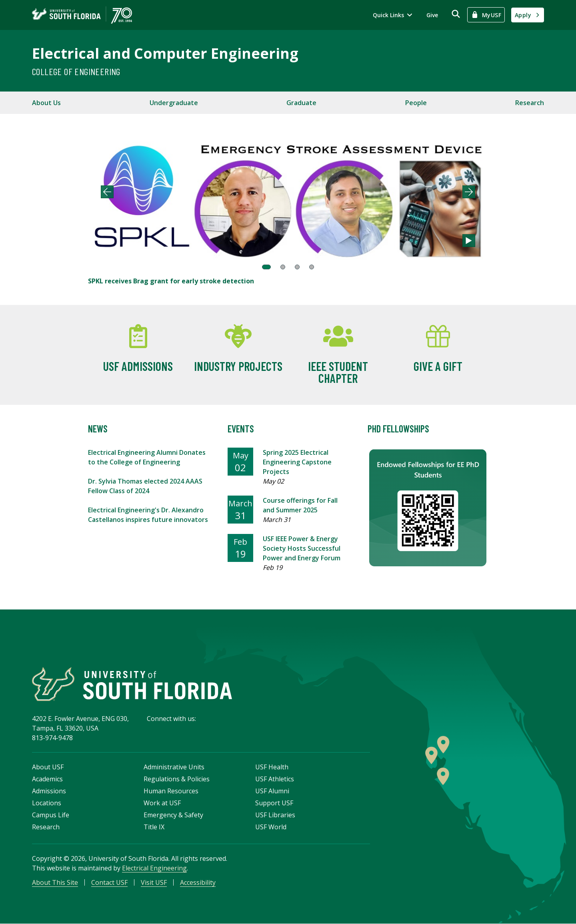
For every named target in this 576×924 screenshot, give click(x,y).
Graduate (301, 103)
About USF (48, 767)
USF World (271, 827)
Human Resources (171, 791)
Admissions (49, 791)
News (98, 429)
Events (241, 429)
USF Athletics (275, 779)
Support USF (274, 803)
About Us (46, 103)
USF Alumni (272, 791)
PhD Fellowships (398, 429)
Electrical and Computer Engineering (165, 53)
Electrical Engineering (154, 868)
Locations (47, 803)
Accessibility (198, 882)
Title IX (154, 827)
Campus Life (51, 815)
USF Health (272, 767)
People (416, 103)
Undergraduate (174, 103)
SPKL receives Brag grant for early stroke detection (171, 281)
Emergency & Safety (173, 815)
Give (432, 15)
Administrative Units (174, 767)
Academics (47, 779)
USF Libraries (275, 815)
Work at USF (162, 803)
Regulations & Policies (177, 779)
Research (530, 103)
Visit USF (154, 882)
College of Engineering (76, 71)
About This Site (55, 882)
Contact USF (109, 882)
